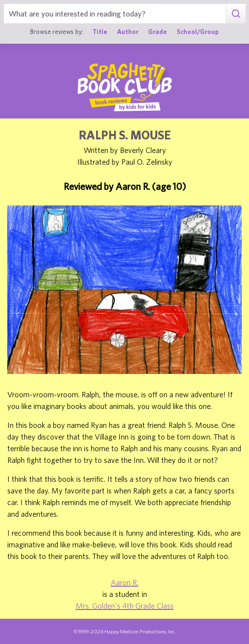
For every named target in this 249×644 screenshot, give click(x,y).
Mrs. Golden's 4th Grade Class (125, 606)
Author (128, 32)
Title (100, 32)
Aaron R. (124, 582)
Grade (158, 32)
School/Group (198, 32)
